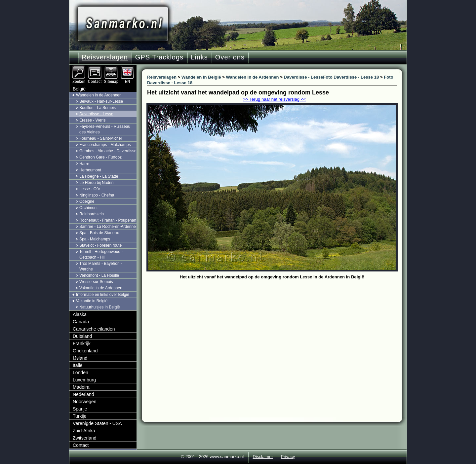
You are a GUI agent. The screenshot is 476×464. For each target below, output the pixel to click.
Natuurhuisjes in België (100, 307)
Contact (81, 445)
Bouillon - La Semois (98, 108)
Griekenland (85, 351)
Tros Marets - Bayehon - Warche (101, 266)
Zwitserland (85, 438)
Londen (80, 373)
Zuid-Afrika (84, 431)
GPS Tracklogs (159, 57)
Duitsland (82, 336)
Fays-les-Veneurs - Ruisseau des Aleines (105, 129)
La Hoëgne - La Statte (99, 176)
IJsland (80, 358)
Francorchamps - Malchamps (105, 145)
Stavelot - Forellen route (100, 245)
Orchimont (88, 208)
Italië (78, 365)
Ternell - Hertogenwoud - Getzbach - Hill (101, 254)
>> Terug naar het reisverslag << (275, 99)
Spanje (80, 409)
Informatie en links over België (103, 295)
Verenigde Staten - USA (97, 423)
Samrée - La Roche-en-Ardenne (108, 227)
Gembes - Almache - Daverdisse (108, 151)
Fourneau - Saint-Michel (100, 138)
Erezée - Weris (92, 120)
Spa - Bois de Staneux (99, 233)
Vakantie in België (92, 301)
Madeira (81, 387)
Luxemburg (84, 380)
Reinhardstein (92, 214)
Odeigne (87, 201)
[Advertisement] (277, 331)
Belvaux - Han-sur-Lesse (101, 101)
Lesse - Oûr (90, 189)
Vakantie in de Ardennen (101, 288)
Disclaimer (263, 457)
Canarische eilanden (94, 329)
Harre (84, 164)
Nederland (83, 394)
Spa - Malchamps (95, 239)
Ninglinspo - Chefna (97, 195)
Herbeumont (90, 170)
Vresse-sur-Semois (96, 282)
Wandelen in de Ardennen (99, 95)
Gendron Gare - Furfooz (100, 157)
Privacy (288, 457)
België (79, 89)
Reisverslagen (105, 57)
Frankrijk (82, 343)
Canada (81, 322)
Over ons (230, 57)
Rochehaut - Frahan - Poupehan (108, 220)
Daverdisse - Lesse (96, 114)
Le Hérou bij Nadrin (96, 183)
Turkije (80, 416)
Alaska (80, 314)
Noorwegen (85, 402)
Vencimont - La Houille (99, 275)
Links (199, 57)
